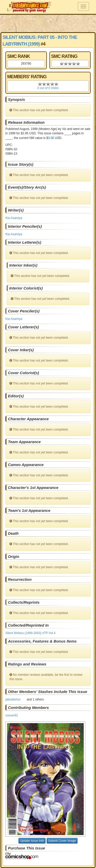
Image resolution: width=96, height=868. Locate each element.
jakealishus (13, 699)
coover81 (12, 715)
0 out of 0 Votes (48, 88)
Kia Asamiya (14, 218)
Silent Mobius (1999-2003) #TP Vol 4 (30, 633)
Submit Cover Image (62, 841)
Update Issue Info (32, 841)
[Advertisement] (48, 23)
